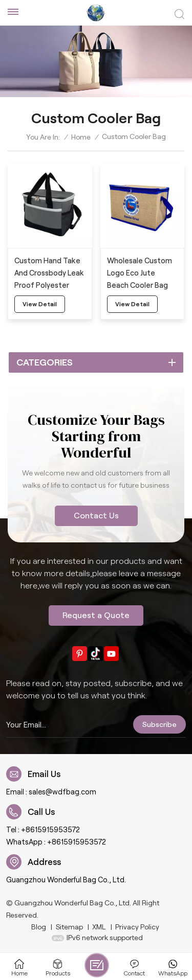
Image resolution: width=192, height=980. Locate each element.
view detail (40, 304)
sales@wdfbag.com (62, 792)
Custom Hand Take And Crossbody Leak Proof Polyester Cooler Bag (49, 274)
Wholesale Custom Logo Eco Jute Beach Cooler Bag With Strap (140, 274)
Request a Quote (96, 615)
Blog (39, 927)
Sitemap (69, 927)
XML (99, 927)
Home (81, 137)
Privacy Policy (137, 927)
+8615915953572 (50, 830)
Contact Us (96, 516)
